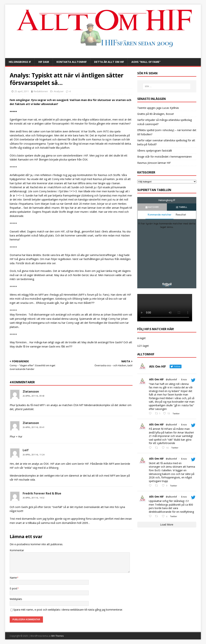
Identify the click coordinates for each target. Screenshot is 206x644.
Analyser (59, 91)
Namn (13, 578)
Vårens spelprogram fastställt (155, 151)
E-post (14, 588)
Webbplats (16, 599)
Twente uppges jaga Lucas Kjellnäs (158, 108)
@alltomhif (171, 380)
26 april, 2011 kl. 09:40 (34, 396)
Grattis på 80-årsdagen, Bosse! (156, 114)
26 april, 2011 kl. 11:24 (34, 455)
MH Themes (57, 636)
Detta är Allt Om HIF (109, 62)
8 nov (184, 380)
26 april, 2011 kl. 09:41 (34, 427)
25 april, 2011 (22, 91)
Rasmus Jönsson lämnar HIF (154, 163)
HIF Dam (44, 62)
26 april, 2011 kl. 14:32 (34, 498)
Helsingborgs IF (20, 62)
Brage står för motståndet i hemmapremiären (165, 157)
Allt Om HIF (156, 379)
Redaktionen (41, 91)
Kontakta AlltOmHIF (72, 62)
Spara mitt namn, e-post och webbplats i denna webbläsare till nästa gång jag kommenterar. (68, 610)
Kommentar (17, 550)
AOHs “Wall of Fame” (146, 62)
